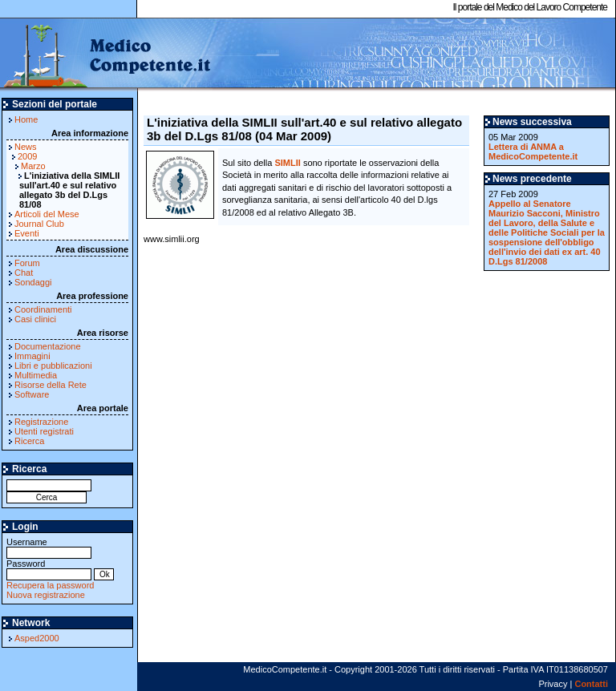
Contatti (591, 684)
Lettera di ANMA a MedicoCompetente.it (533, 152)
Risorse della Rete (51, 385)
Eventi (27, 233)
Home (26, 119)
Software (32, 394)
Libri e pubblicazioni (53, 366)
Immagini (32, 356)
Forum (27, 263)
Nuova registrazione (46, 595)
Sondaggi (33, 282)
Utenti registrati (44, 431)
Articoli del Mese (47, 214)
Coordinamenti (43, 309)
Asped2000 (37, 638)
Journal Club (39, 224)
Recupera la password (50, 585)
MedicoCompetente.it (106, 55)
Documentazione (48, 346)
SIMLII (287, 163)
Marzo (33, 166)
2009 (27, 156)
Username (49, 547)
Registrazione (41, 422)
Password (49, 569)
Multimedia (36, 375)
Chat (24, 273)
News (26, 147)
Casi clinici (35, 319)
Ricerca (29, 441)
